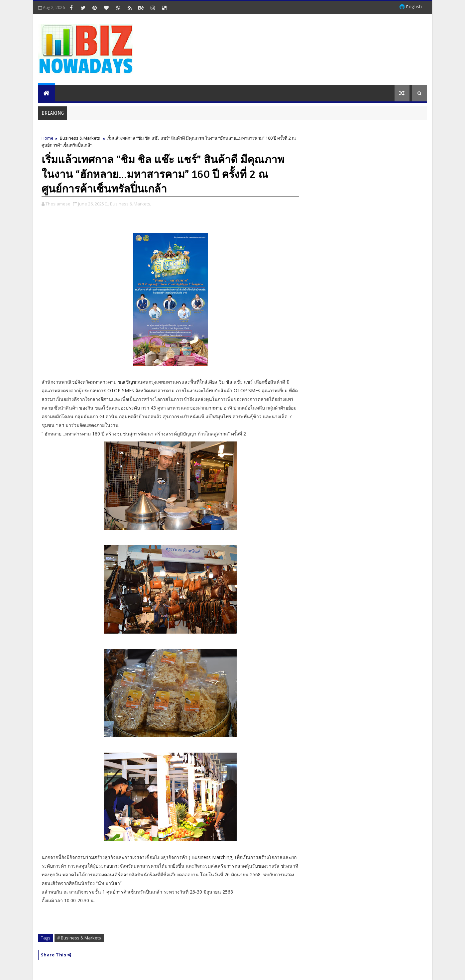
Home (48, 138)
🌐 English (410, 7)
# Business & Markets (79, 938)
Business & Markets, (131, 204)
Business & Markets (80, 138)
